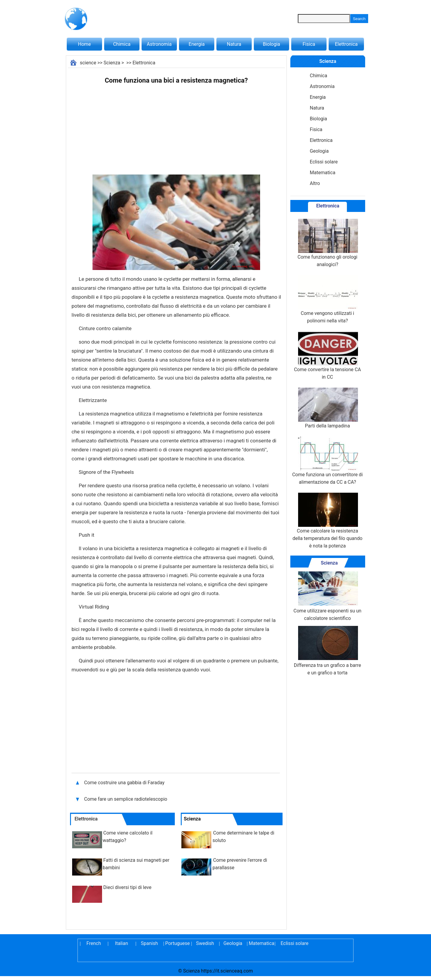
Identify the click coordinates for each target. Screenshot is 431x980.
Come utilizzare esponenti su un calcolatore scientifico (328, 596)
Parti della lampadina (327, 408)
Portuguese (177, 943)
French (94, 943)
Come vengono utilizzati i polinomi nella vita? (327, 299)
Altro (315, 183)
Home (84, 44)
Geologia (319, 151)
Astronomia (159, 44)
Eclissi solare (324, 162)
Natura (234, 44)
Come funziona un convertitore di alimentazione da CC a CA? (327, 461)
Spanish (150, 943)
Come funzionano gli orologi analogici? (327, 243)
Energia (196, 44)
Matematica (323, 173)
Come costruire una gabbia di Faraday (125, 783)
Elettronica (346, 44)
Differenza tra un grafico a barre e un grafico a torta (327, 651)
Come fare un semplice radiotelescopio (126, 799)
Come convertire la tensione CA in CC (327, 356)
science (88, 63)
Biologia (271, 44)
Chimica (122, 44)
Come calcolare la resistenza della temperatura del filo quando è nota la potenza (327, 521)
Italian (122, 943)
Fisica (309, 44)
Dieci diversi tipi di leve (127, 887)
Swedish (205, 943)
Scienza (112, 63)
